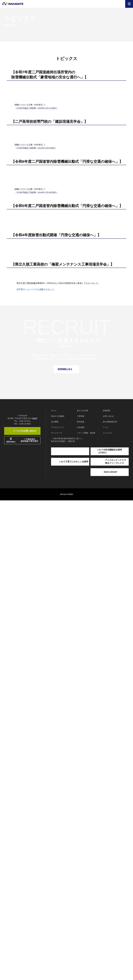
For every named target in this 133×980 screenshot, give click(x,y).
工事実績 (81, 896)
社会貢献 (81, 907)
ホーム (54, 890)
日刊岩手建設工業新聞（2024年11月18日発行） (37, 494)
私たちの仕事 (82, 890)
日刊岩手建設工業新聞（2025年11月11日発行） (37, 223)
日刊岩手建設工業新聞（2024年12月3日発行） (37, 343)
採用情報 (107, 890)
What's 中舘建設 (58, 896)
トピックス (107, 913)
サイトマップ (56, 913)
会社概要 (55, 901)
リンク (106, 907)
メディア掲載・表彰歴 (86, 913)
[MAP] (35, 908)
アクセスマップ (57, 907)
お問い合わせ (108, 896)
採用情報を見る (66, 849)
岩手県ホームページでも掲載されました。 (36, 769)
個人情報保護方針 (110, 901)
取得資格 (81, 901)
